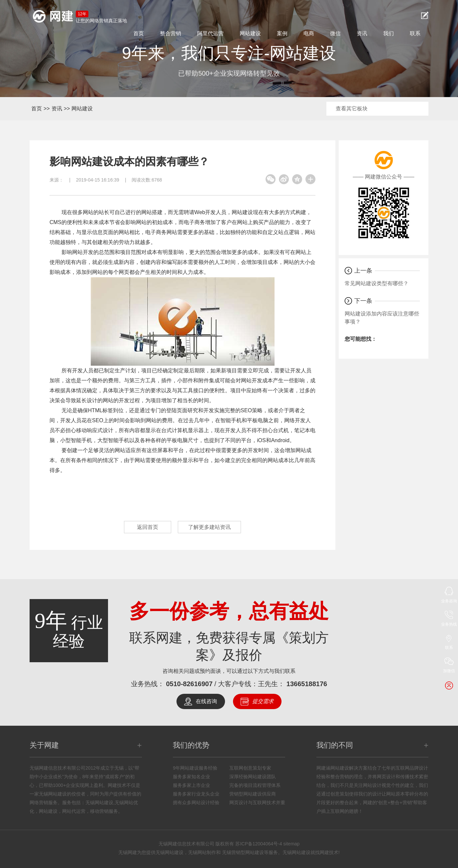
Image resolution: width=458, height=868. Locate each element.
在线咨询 (206, 701)
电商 (309, 33)
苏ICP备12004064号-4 (259, 844)
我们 (389, 33)
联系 (415, 33)
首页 (139, 33)
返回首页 (148, 527)
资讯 (362, 33)
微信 (335, 33)
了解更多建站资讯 (209, 527)
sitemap (291, 844)
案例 (282, 33)
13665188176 (307, 684)
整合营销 (171, 33)
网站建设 (250, 33)
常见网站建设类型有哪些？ (377, 283)
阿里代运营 (210, 33)
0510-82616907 (189, 684)
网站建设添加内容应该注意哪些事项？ (382, 318)
